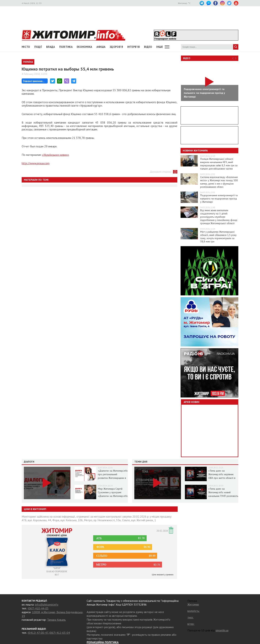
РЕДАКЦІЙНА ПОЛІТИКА (103, 642)
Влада (51, 47)
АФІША (101, 47)
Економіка (84, 47)
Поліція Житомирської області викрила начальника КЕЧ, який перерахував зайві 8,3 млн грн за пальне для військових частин (219, 164)
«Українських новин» (55, 155)
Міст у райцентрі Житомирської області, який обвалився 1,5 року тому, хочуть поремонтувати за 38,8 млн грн (218, 237)
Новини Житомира (195, 151)
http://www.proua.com (36, 163)
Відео (187, 58)
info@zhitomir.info (47, 605)
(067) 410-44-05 (38, 608)
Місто (26, 47)
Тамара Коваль (56, 620)
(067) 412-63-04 (60, 633)
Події (38, 47)
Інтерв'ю (134, 47)
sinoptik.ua (222, 630)
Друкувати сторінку (161, 172)
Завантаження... (34, 81)
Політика (66, 47)
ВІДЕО (148, 47)
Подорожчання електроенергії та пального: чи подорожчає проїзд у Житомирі (219, 199)
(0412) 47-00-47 (38, 633)
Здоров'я (116, 47)
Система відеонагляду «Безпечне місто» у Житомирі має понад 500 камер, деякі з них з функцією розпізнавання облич (219, 182)
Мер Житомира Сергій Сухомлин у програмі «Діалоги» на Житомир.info (113, 492)
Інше (160, 47)
